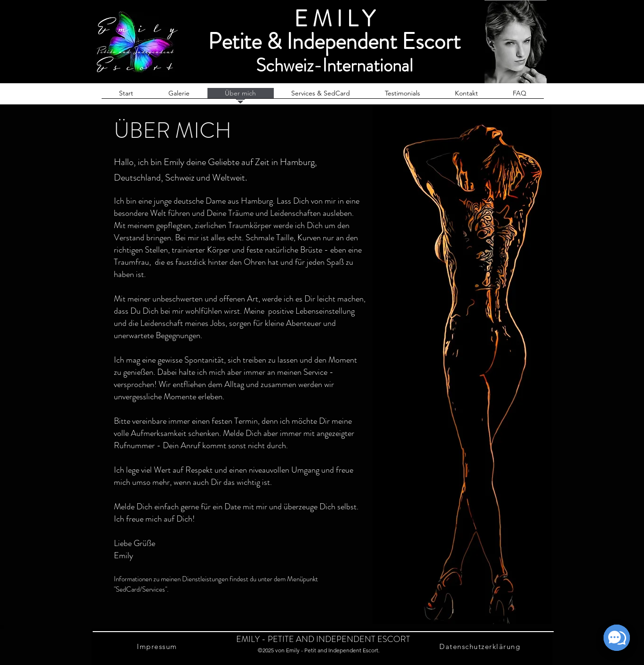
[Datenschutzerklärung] (481, 646)
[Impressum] (158, 646)
